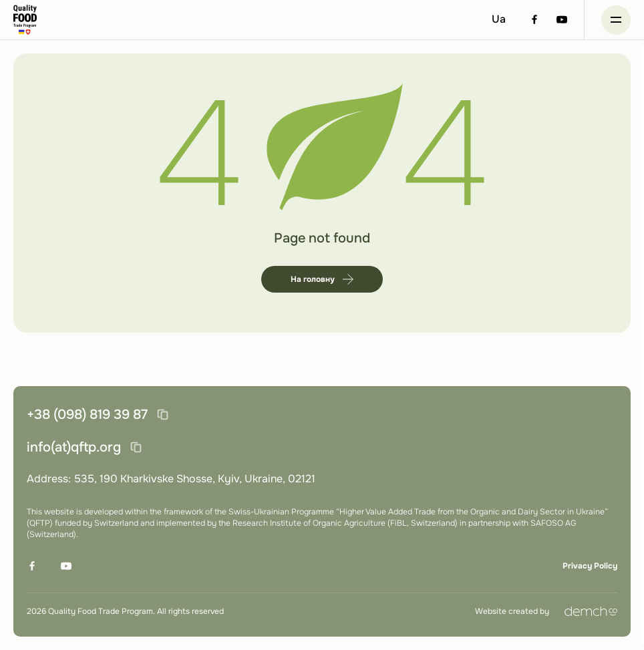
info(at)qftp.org (74, 447)
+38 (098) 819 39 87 (87, 415)
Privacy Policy (590, 566)
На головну (322, 279)
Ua (499, 19)
